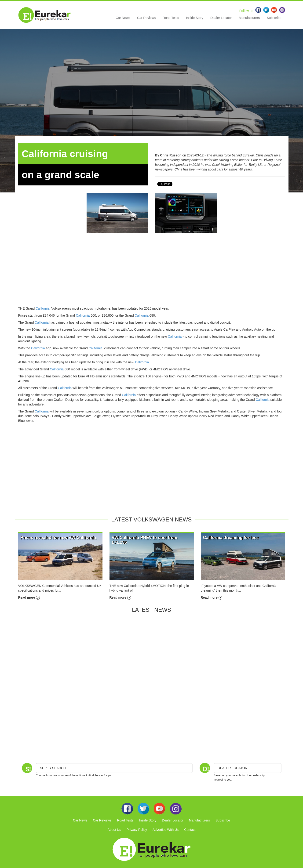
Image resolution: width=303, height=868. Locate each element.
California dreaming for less (231, 538)
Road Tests (171, 18)
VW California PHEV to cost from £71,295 (145, 540)
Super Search (53, 768)
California (42, 308)
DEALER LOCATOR (233, 768)
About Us (114, 830)
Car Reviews (146, 18)
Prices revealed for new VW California (58, 538)
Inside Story (195, 18)
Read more (29, 597)
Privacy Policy (137, 830)
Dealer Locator (221, 18)
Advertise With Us (166, 830)
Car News (123, 18)
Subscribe (274, 18)
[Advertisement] (152, 273)
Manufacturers (249, 18)
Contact (190, 830)
